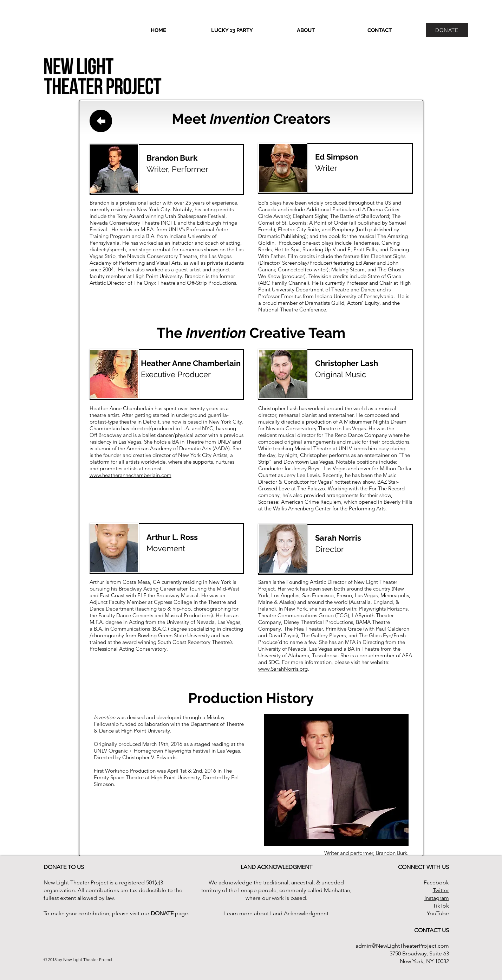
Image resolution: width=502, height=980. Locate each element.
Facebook (436, 882)
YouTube (438, 913)
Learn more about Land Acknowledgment (276, 913)
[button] (306, 30)
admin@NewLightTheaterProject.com (402, 946)
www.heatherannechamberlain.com (131, 475)
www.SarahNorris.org (283, 669)
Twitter (441, 890)
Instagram (437, 898)
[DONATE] (447, 30)
